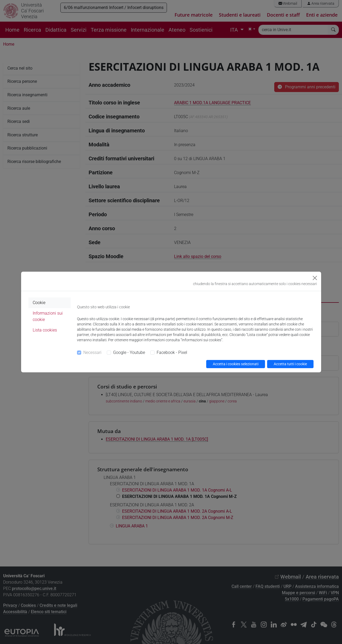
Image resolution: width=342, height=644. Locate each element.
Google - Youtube (129, 352)
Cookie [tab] (39, 303)
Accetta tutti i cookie (290, 364)
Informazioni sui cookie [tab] (48, 316)
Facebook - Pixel (172, 352)
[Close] (315, 278)
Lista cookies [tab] (45, 330)
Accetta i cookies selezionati (236, 364)
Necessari (92, 352)
